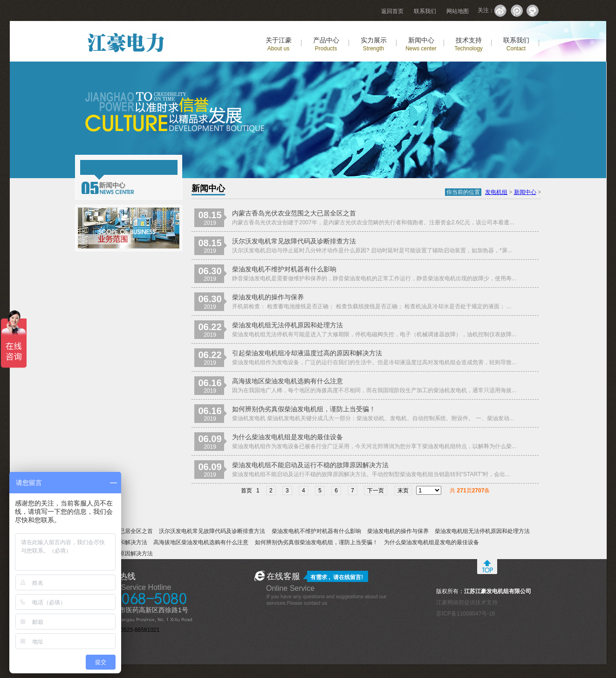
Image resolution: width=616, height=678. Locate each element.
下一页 (376, 491)
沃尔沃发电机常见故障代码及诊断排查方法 (294, 241)
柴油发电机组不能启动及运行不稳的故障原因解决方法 (310, 465)
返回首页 (392, 11)
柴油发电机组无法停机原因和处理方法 (287, 325)
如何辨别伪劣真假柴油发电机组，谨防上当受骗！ (304, 409)
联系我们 (425, 11)
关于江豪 (279, 44)
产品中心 (326, 44)
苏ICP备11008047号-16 (466, 614)
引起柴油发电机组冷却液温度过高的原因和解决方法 (307, 353)
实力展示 (374, 44)
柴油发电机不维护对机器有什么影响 (284, 269)
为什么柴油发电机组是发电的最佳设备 (287, 437)
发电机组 (496, 192)
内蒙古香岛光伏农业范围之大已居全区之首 (294, 213)
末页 (403, 491)
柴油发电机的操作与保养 (268, 297)
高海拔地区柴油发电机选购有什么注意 (287, 381)
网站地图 (458, 11)
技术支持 (469, 44)
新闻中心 (421, 44)
